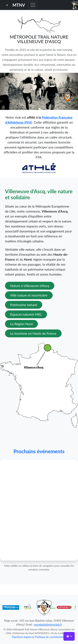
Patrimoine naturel (24, 305)
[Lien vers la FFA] (39, 168)
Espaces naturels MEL (26, 314)
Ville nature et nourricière (29, 295)
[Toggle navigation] (33, 5)
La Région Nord (21, 324)
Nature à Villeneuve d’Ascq (30, 286)
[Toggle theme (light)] (69, 636)
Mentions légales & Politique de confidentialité (39, 637)
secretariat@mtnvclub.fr (48, 625)
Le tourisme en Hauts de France (33, 333)
